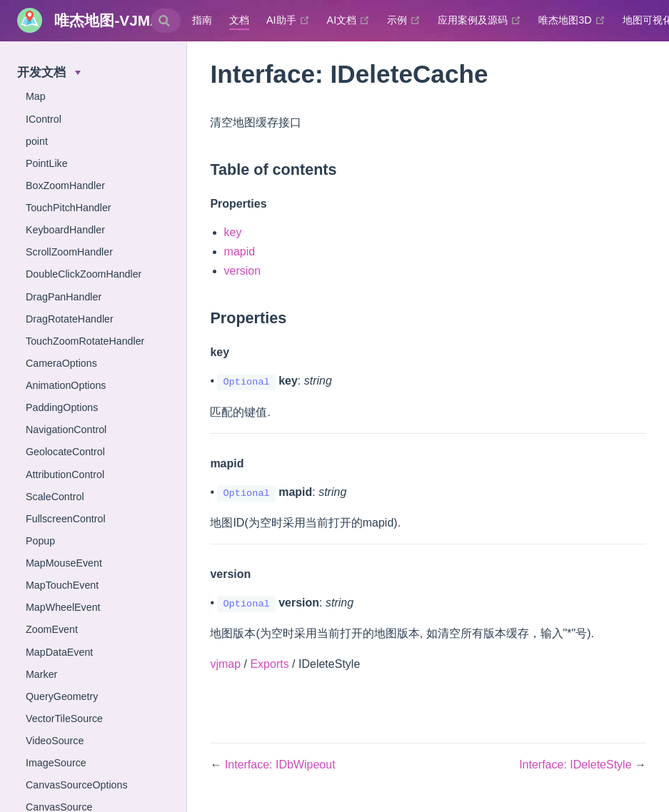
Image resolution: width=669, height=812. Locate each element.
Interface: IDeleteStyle (577, 765)
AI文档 (349, 20)
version (243, 271)
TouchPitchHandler (69, 208)
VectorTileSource (64, 719)
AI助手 (288, 20)
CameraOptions (61, 363)
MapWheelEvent (63, 607)
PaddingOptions (62, 407)
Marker (41, 674)
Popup (40, 541)
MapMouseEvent (64, 563)
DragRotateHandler (70, 319)
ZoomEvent (52, 629)
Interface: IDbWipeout (280, 765)
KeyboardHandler (65, 230)
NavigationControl (66, 430)
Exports (269, 664)
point (37, 141)
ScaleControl (55, 497)
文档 (239, 20)
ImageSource (56, 763)
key (233, 232)
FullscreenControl (66, 519)
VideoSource (55, 741)
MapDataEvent (59, 652)
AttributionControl (65, 474)
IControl (44, 119)
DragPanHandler (64, 297)
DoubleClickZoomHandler (84, 274)
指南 (202, 20)
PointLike (47, 163)
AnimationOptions (66, 385)
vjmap (225, 664)
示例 (404, 20)
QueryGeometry (62, 696)
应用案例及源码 (479, 20)
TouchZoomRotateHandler (85, 341)
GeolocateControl (65, 452)
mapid (240, 252)
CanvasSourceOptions (77, 785)
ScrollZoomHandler (69, 252)
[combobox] (166, 21)
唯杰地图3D (572, 20)
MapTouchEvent (62, 585)
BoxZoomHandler (65, 186)
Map (36, 96)
